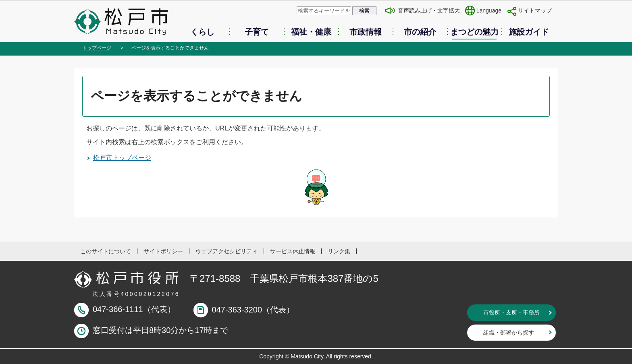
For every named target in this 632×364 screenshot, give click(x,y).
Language (489, 10)
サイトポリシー (163, 251)
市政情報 (366, 32)
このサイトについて (106, 251)
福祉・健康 (311, 32)
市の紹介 (420, 32)
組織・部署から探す (509, 333)
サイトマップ (535, 10)
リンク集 (339, 251)
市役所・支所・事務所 (511, 312)
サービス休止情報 (293, 251)
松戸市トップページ (122, 158)
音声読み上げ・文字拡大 (429, 10)
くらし (202, 32)
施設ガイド (529, 32)
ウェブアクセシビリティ (227, 251)
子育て (257, 32)
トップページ (97, 48)
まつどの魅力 (474, 32)
